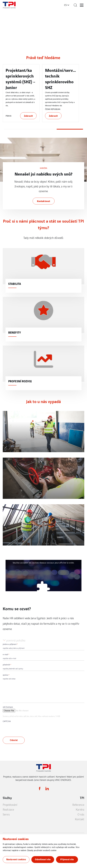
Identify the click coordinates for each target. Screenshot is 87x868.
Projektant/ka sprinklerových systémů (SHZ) (20, 76)
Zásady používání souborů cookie (42, 850)
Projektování (10, 805)
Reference (78, 805)
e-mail (6, 654)
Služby (7, 798)
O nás (81, 814)
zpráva (6, 675)
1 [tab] (17, 129)
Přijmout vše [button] (67, 859)
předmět (7, 665)
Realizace (8, 809)
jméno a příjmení (10, 644)
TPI (82, 798)
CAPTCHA (7, 721)
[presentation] (24, 728)
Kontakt (80, 819)
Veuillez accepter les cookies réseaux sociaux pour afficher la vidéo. (43, 563)
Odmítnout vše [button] (43, 859)
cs (65, 5)
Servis (6, 814)
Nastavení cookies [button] (16, 859)
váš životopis (8, 707)
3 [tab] (70, 129)
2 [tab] (44, 129)
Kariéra (80, 809)
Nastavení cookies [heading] (16, 839)
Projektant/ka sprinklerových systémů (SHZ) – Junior (60, 79)
